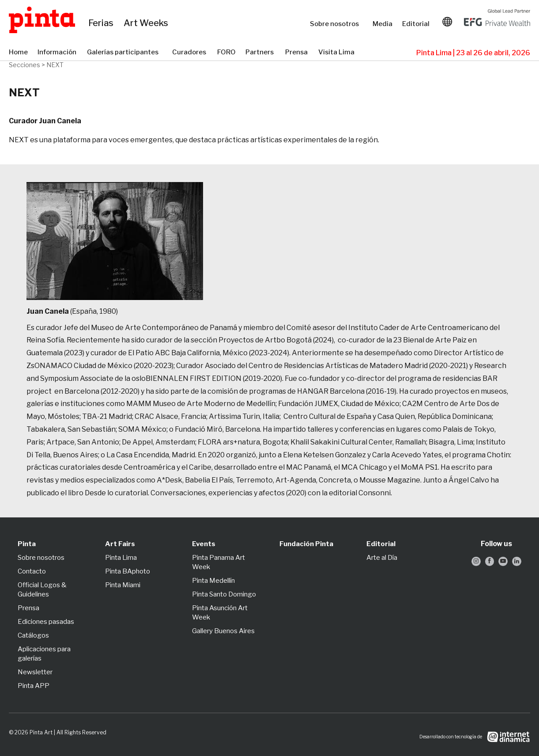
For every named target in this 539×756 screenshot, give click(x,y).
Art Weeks (147, 23)
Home (19, 53)
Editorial (417, 24)
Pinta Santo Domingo (224, 594)
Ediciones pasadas (46, 622)
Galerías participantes (125, 53)
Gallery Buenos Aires (223, 631)
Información (58, 53)
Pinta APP (34, 686)
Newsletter (35, 672)
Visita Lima (337, 53)
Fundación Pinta (306, 544)
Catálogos (33, 635)
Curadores (190, 53)
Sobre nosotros (337, 24)
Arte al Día (382, 558)
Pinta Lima (121, 558)
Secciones (24, 65)
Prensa (297, 53)
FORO (227, 53)
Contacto (32, 571)
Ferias (102, 23)
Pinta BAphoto (128, 571)
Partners (261, 53)
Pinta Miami (123, 585)
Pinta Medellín (213, 581)
